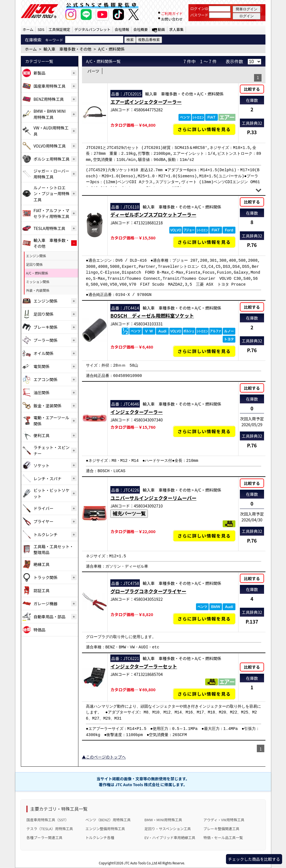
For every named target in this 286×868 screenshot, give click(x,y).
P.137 (252, 621)
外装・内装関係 (38, 290)
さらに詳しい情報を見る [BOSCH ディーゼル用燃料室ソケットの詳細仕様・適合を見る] (204, 351)
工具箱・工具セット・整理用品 (54, 549)
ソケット (42, 465)
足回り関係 (34, 264)
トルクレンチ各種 (100, 838)
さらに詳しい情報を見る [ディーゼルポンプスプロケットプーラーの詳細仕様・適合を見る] (204, 242)
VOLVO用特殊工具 (50, 146)
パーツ (94, 71)
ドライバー (44, 508)
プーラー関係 (46, 340)
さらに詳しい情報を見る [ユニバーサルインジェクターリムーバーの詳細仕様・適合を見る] (204, 536)
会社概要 (141, 29)
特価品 (40, 630)
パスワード (199, 15)
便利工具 (42, 435)
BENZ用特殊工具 (49, 99)
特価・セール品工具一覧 (223, 838)
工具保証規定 (59, 29)
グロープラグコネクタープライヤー (148, 591)
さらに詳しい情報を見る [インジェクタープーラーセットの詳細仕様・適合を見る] (204, 694)
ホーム (28, 29)
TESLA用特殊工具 (49, 228)
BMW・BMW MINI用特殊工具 (50, 114)
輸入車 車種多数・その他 (52, 243)
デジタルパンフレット (93, 29)
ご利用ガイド (172, 14)
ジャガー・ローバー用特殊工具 (52, 174)
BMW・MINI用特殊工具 (163, 820)
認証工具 (42, 590)
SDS (41, 29)
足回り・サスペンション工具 (168, 829)
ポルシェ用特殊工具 (52, 159)
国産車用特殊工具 (50, 86)
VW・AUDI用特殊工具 (51, 131)
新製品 (40, 73)
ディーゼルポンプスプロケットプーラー (153, 214)
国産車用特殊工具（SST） (48, 820)
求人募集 (176, 29)
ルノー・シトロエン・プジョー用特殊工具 (52, 193)
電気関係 (42, 366)
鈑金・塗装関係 (48, 405)
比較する (252, 89)
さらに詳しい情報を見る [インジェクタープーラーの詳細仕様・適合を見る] (204, 431)
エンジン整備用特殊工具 (105, 829)
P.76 (252, 245)
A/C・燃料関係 (37, 273)
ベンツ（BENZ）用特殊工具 (108, 820)
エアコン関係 (46, 379)
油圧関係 (42, 392)
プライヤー (44, 521)
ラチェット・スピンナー (52, 450)
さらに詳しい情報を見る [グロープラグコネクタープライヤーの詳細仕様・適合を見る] (204, 619)
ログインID (199, 8)
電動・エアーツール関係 (51, 420)
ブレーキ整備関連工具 (222, 829)
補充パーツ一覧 (129, 514)
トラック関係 (46, 577)
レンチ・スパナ (48, 478)
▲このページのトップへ (104, 757)
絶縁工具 (42, 564)
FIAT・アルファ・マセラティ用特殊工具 (52, 213)
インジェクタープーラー (136, 412)
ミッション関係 (38, 282)
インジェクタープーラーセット (144, 666)
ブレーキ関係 (46, 327)
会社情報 (122, 29)
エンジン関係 (36, 256)
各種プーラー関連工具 (44, 838)
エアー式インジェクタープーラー (146, 102)
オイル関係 (44, 353)
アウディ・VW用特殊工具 (224, 820)
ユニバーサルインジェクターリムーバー (153, 498)
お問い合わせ (172, 19)
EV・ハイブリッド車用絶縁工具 (170, 838)
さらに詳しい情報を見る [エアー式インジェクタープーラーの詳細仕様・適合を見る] (204, 129)
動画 (161, 29)
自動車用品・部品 (50, 616)
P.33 (252, 132)
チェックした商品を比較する (254, 859)
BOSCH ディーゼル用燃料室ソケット (152, 316)
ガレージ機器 (46, 603)
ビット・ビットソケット (52, 493)
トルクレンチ (46, 534)
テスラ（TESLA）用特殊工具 (50, 829)
